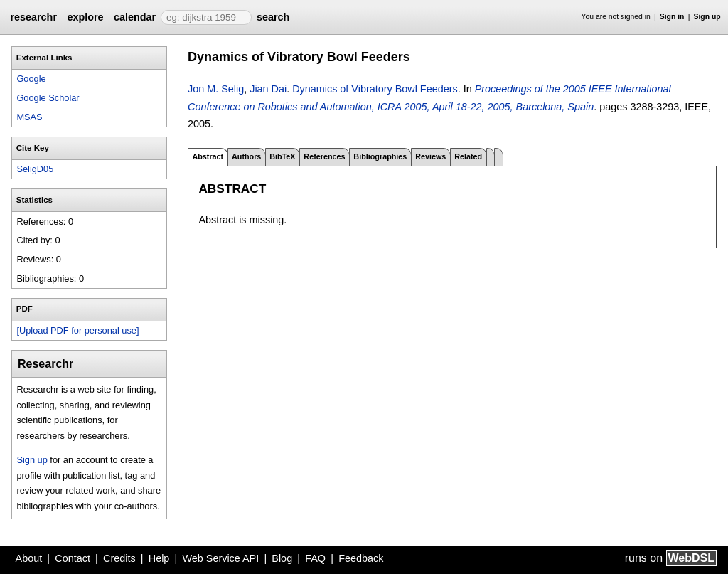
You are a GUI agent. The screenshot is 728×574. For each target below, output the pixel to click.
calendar (135, 17)
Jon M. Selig (216, 89)
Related (468, 156)
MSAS (29, 117)
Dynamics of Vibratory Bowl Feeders (375, 89)
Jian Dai (268, 89)
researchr (33, 17)
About (29, 558)
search (273, 17)
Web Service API (220, 558)
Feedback (361, 558)
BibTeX (282, 156)
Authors (246, 156)
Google (31, 79)
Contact (73, 558)
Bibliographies (380, 156)
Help (159, 558)
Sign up (707, 17)
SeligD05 (35, 169)
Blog (282, 558)
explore (85, 17)
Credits (119, 558)
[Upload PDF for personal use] (77, 330)
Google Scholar (48, 98)
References (324, 156)
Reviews (430, 156)
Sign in (672, 17)
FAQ (315, 558)
